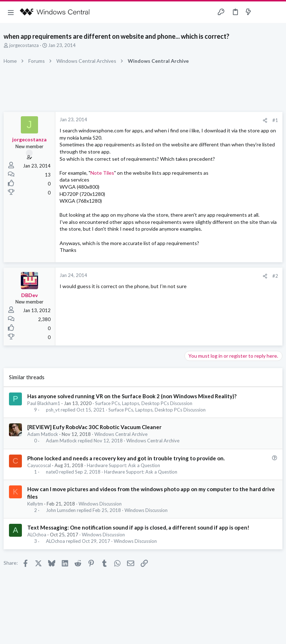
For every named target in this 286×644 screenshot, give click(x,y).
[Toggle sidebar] (262, 12)
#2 (275, 276)
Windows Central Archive (121, 434)
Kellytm (35, 504)
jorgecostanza (24, 45)
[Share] (265, 120)
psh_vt (53, 410)
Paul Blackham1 (44, 403)
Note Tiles (102, 173)
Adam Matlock (43, 434)
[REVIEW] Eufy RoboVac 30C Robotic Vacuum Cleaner (94, 427)
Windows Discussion (100, 504)
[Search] (276, 12)
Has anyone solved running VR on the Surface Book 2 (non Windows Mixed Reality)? (132, 396)
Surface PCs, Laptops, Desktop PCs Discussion (144, 403)
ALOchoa (37, 535)
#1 (275, 120)
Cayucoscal (39, 465)
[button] (11, 12)
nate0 (52, 472)
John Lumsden (61, 510)
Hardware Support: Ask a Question (123, 465)
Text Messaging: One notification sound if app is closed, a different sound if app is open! (138, 527)
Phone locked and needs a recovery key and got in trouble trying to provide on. (126, 458)
